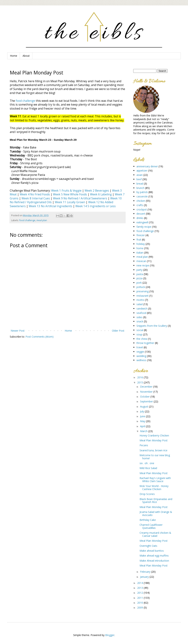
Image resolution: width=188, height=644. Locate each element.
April (143, 426)
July (142, 411)
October (145, 397)
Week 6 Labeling (101, 194)
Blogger (110, 635)
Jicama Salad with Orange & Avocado (156, 513)
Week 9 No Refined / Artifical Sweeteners (80, 198)
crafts (140, 205)
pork (139, 283)
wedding (141, 356)
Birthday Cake (148, 520)
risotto (140, 300)
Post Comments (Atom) (39, 337)
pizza (139, 278)
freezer (141, 235)
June (143, 416)
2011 (140, 598)
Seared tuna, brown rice (153, 450)
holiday (141, 244)
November (147, 392)
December (147, 387)
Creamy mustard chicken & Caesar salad (155, 534)
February (146, 572)
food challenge (25, 101)
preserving (143, 291)
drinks (140, 218)
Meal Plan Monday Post (154, 440)
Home (14, 56)
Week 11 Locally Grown (70, 202)
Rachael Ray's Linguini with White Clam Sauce (155, 480)
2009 (140, 608)
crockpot (142, 209)
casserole (142, 196)
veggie (140, 352)
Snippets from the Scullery (152, 326)
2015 (140, 382)
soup (139, 334)
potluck (141, 287)
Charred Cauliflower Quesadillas (151, 526)
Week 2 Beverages (97, 191)
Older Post (118, 331)
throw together (145, 343)
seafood (141, 313)
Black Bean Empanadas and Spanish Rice (156, 501)
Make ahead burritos (152, 551)
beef (139, 179)
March (144, 431)
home (140, 248)
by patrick (142, 192)
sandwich (142, 309)
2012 (140, 593)
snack (140, 321)
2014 (140, 583)
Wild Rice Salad (148, 468)
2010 (140, 603)
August (145, 406)
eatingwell (142, 222)
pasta (140, 274)
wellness (141, 360)
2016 (140, 377)
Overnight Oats (148, 546)
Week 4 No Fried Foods (35, 194)
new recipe (143, 265)
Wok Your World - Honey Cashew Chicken (154, 488)
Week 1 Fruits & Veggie (66, 191)
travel (140, 347)
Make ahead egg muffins (154, 556)
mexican (141, 261)
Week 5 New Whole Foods (70, 194)
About (26, 56)
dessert (141, 214)
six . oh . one (147, 463)
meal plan (42, 220)
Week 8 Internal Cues (36, 198)
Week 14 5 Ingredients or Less (96, 206)
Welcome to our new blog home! (155, 457)
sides (139, 317)
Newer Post (18, 331)
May (143, 421)
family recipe (144, 227)
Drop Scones (147, 494)
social (140, 330)
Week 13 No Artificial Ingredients (51, 206)
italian (140, 253)
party (139, 270)
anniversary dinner (147, 166)
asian (140, 175)
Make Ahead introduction (154, 561)
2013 (140, 588)
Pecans (144, 445)
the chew (142, 339)
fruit (139, 240)
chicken (141, 201)
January (145, 577)
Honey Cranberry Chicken (154, 435)
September (147, 401)
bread (140, 184)
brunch (140, 188)
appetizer (142, 171)
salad (140, 304)
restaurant (143, 296)
